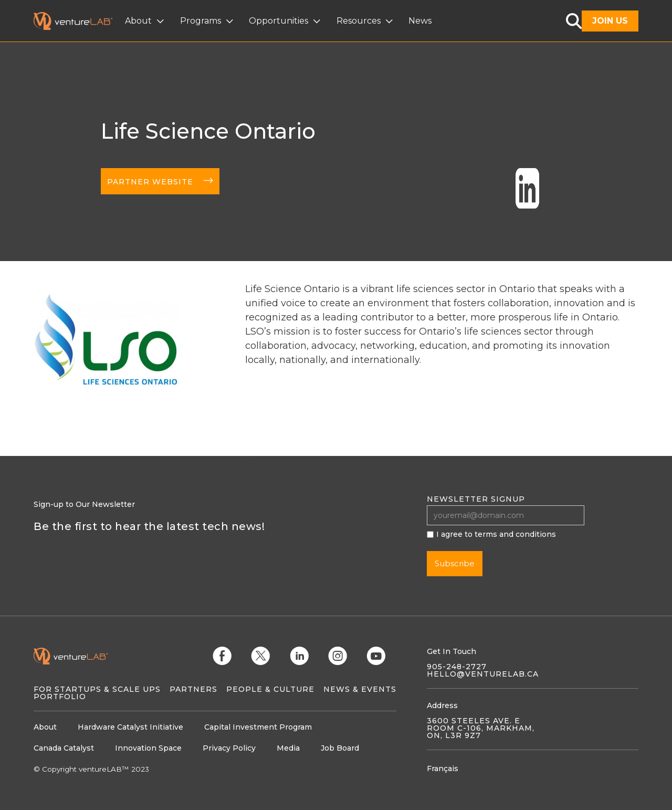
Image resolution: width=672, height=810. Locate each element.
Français (443, 769)
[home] (79, 21)
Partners (193, 689)
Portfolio (60, 697)
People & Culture (270, 689)
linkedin (249, 464)
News (420, 21)
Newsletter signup (476, 499)
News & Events (360, 689)
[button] (146, 21)
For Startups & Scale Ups (97, 689)
